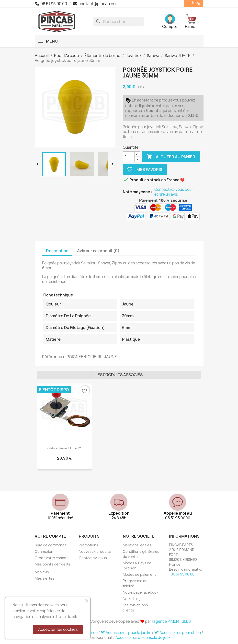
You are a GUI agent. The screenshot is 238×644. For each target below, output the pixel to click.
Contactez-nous (93, 558)
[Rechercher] (119, 22)
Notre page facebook (141, 592)
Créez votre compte (52, 558)
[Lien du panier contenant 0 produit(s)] (194, 22)
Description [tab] (57, 251)
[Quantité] (129, 157)
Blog (193, 3)
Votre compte (50, 536)
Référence (52, 357)
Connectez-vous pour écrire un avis (174, 192)
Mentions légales (137, 545)
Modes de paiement (139, 574)
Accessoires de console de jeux (143, 638)
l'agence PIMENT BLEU (171, 621)
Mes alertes (45, 578)
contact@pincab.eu (94, 4)
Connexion (44, 551)
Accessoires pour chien (178, 633)
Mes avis (42, 572)
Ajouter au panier (171, 157)
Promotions (89, 545)
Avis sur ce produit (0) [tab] (98, 251)
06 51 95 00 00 (51, 4)
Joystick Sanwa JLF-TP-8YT (64, 448)
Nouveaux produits (95, 551)
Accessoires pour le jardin (126, 633)
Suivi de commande (51, 545)
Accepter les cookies (58, 629)
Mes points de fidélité (53, 564)
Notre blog (132, 599)
